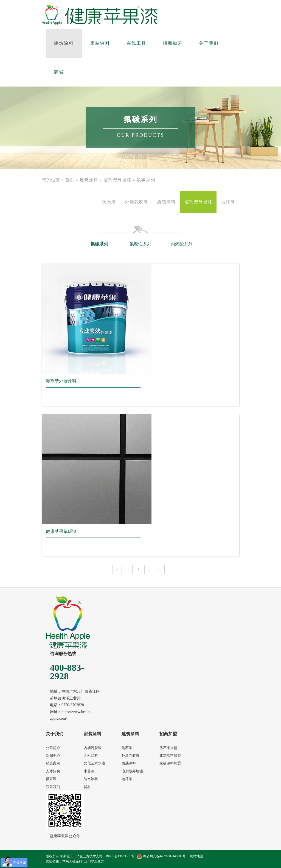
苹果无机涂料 (72, 861)
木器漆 (89, 771)
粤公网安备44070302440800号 (161, 856)
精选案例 (53, 763)
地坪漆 (228, 202)
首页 (70, 180)
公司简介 (53, 748)
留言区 (51, 779)
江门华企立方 (94, 861)
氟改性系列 (140, 244)
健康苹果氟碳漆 (61, 531)
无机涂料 (91, 756)
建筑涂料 (89, 180)
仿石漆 (109, 202)
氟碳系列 (146, 180)
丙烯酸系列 (182, 244)
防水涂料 (91, 779)
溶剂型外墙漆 (117, 180)
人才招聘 (53, 771)
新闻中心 (53, 756)
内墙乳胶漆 (93, 748)
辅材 (87, 787)
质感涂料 (166, 202)
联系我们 (53, 787)
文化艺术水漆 (94, 763)
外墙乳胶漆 (137, 202)
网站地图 (196, 856)
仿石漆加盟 (168, 748)
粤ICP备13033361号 (120, 856)
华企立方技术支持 (89, 856)
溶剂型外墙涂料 (61, 381)
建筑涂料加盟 (170, 756)
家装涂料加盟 (170, 763)
